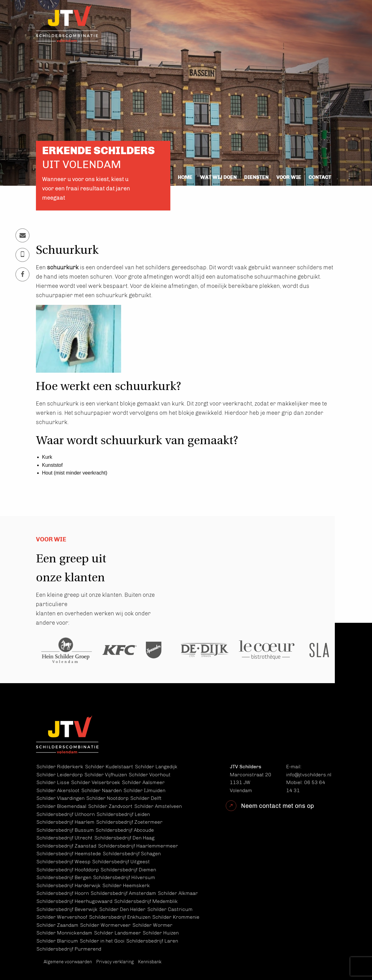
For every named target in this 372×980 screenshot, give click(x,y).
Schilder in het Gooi (102, 941)
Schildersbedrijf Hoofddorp (68, 870)
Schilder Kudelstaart (109, 767)
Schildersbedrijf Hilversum (124, 877)
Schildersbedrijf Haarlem (66, 822)
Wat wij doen (218, 177)
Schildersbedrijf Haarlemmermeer (138, 846)
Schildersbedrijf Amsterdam (123, 893)
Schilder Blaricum (57, 941)
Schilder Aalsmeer (143, 782)
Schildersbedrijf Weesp (63, 862)
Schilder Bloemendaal (61, 806)
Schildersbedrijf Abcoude (125, 830)
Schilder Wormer (153, 925)
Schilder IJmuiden (144, 790)
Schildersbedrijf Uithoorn (66, 814)
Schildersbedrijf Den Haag (125, 838)
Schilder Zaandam (57, 925)
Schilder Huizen (161, 933)
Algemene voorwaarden (68, 962)
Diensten (256, 177)
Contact (320, 177)
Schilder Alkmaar (178, 893)
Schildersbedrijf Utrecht (65, 838)
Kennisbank (150, 962)
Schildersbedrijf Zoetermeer (129, 822)
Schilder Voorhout (150, 775)
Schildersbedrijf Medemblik (146, 901)
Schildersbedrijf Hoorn (63, 893)
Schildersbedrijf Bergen (64, 877)
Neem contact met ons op (278, 806)
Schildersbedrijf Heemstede (69, 854)
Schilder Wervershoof (62, 917)
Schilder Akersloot (58, 790)
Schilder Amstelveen (158, 806)
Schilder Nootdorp (107, 798)
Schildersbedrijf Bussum (65, 830)
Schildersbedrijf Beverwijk (67, 909)
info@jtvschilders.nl (309, 775)
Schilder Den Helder (123, 909)
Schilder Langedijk (156, 767)
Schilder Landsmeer (118, 933)
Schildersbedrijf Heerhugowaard (74, 901)
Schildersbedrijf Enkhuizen (120, 917)
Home (185, 177)
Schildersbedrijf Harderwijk (69, 885)
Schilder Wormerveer (105, 925)
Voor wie (289, 177)
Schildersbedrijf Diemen (128, 870)
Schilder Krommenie (176, 917)
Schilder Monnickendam (64, 933)
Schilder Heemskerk (126, 885)
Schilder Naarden (102, 790)
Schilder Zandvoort (110, 806)
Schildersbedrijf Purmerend (69, 949)
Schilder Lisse (53, 782)
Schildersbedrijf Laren (152, 941)
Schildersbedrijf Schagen (132, 854)
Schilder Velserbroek (96, 782)
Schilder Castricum (170, 909)
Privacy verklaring (115, 962)
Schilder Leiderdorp (60, 775)
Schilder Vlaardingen (61, 798)
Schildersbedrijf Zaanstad (66, 846)
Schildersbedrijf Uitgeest (121, 862)
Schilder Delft (146, 798)
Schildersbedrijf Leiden (123, 814)
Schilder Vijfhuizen (106, 775)
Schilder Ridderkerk (60, 767)
